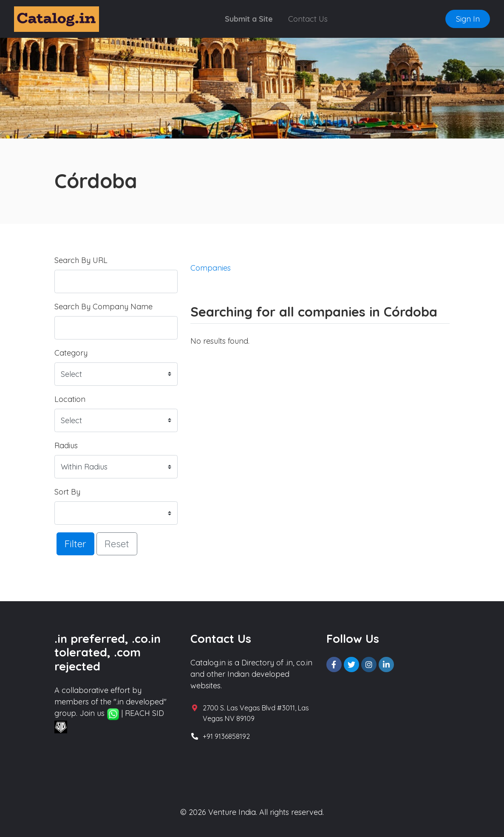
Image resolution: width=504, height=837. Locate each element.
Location (70, 399)
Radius (66, 445)
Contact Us (308, 19)
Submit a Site (249, 19)
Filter (75, 544)
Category (71, 353)
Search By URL (81, 260)
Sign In (468, 19)
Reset (117, 544)
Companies (211, 268)
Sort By (67, 492)
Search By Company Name (103, 307)
